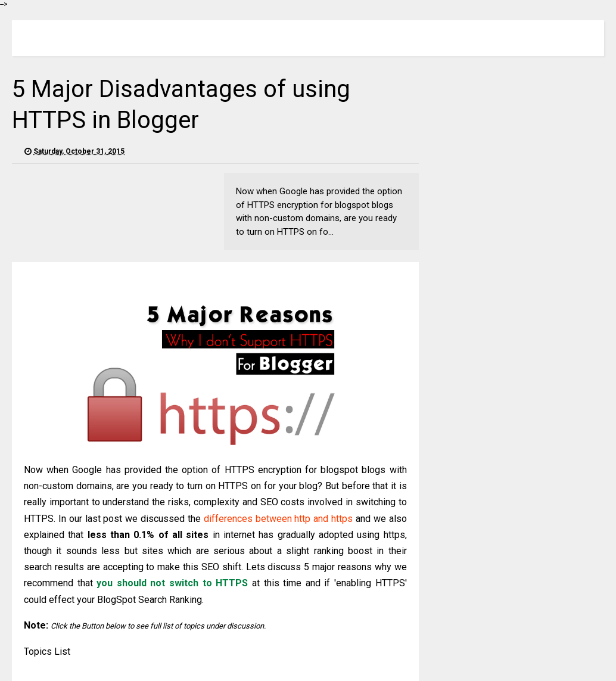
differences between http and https (278, 519)
